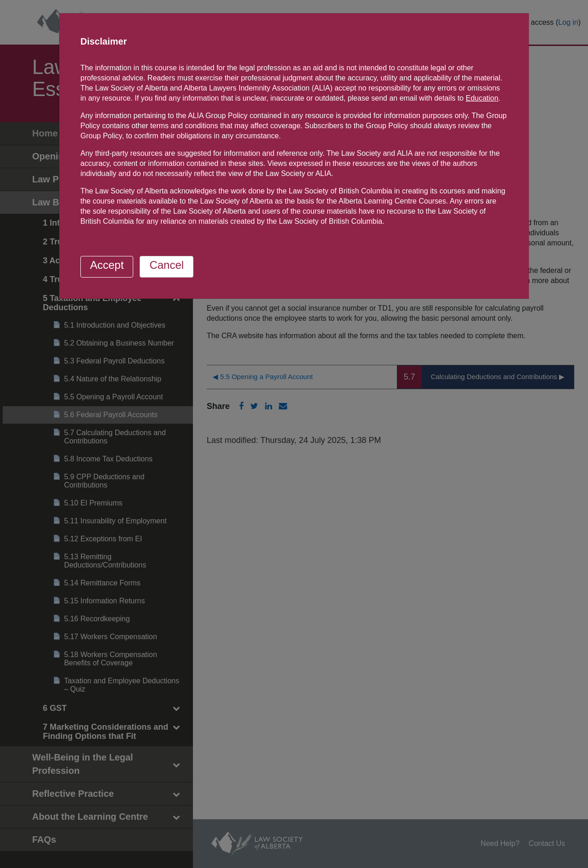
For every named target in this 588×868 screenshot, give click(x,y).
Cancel (167, 265)
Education (482, 98)
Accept (107, 265)
